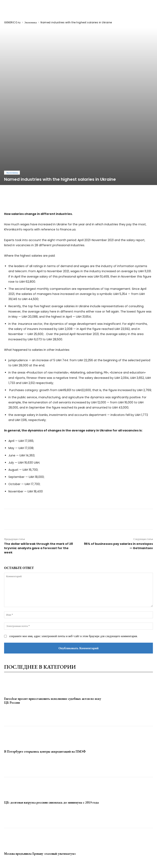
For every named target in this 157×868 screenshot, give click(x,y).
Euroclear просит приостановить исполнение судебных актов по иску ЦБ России (53, 626)
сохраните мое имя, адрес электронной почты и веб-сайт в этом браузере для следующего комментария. (73, 561)
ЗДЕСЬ (38, 856)
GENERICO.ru (12, 22)
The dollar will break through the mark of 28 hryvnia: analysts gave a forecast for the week (38, 473)
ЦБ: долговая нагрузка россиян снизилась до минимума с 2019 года (51, 727)
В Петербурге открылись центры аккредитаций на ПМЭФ (45, 677)
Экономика (31, 22)
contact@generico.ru (82, 856)
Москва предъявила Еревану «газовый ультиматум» (40, 778)
